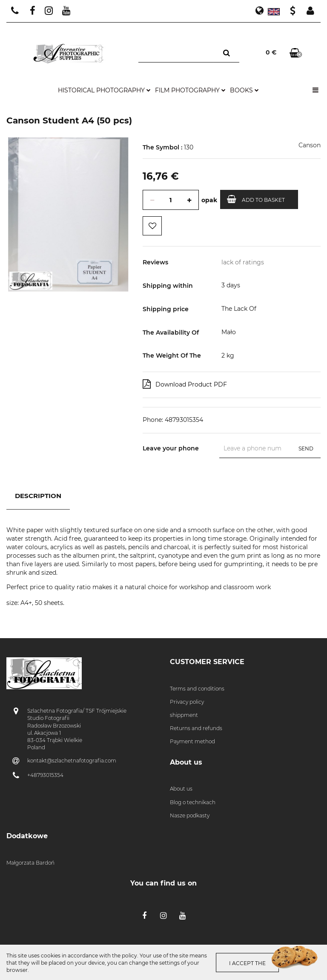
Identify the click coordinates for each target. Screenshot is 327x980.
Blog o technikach (193, 802)
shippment (184, 715)
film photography (190, 90)
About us (181, 789)
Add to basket (256, 199)
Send (306, 448)
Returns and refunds (196, 728)
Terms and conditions (197, 689)
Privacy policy (187, 702)
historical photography (104, 90)
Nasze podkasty (190, 815)
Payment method (192, 741)
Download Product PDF (185, 384)
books (244, 90)
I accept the (247, 963)
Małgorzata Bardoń (30, 863)
